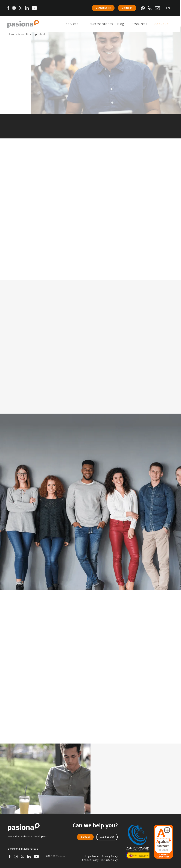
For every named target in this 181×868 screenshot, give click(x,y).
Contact (85, 837)
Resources (140, 24)
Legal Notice (93, 856)
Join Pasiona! (107, 837)
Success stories (102, 24)
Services (72, 24)
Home (11, 34)
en (168, 8)
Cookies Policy (90, 860)
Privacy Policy (110, 856)
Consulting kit (104, 8)
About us (162, 24)
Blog (121, 24)
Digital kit (128, 8)
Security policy (109, 860)
